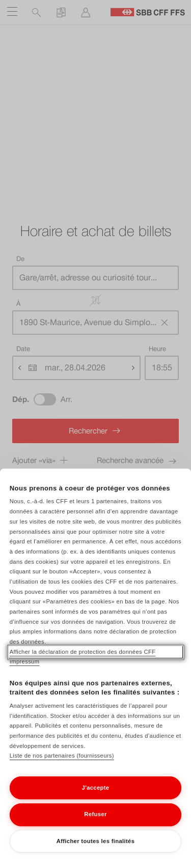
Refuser (95, 826)
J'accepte (96, 799)
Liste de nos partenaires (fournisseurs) (62, 767)
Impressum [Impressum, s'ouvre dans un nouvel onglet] (25, 673)
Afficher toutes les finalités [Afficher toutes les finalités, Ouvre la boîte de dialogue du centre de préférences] (96, 853)
